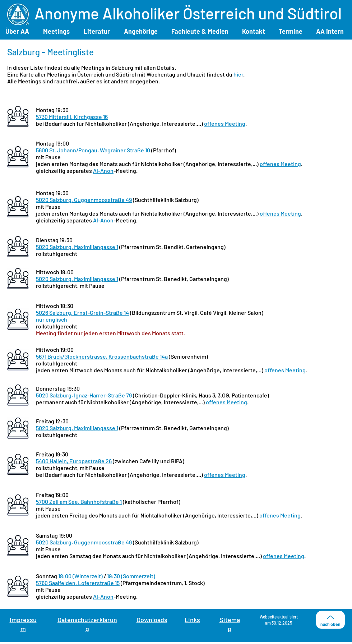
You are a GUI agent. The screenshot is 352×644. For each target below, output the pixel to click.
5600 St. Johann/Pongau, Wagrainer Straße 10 (93, 150)
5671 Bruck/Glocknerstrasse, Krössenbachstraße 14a (102, 356)
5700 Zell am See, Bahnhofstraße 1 (79, 502)
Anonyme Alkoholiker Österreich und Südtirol (188, 13)
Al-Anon (103, 171)
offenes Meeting (225, 123)
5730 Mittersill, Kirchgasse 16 (72, 117)
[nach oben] (330, 620)
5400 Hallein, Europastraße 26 (74, 461)
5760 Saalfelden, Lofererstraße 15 (78, 583)
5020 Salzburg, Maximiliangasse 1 (77, 247)
